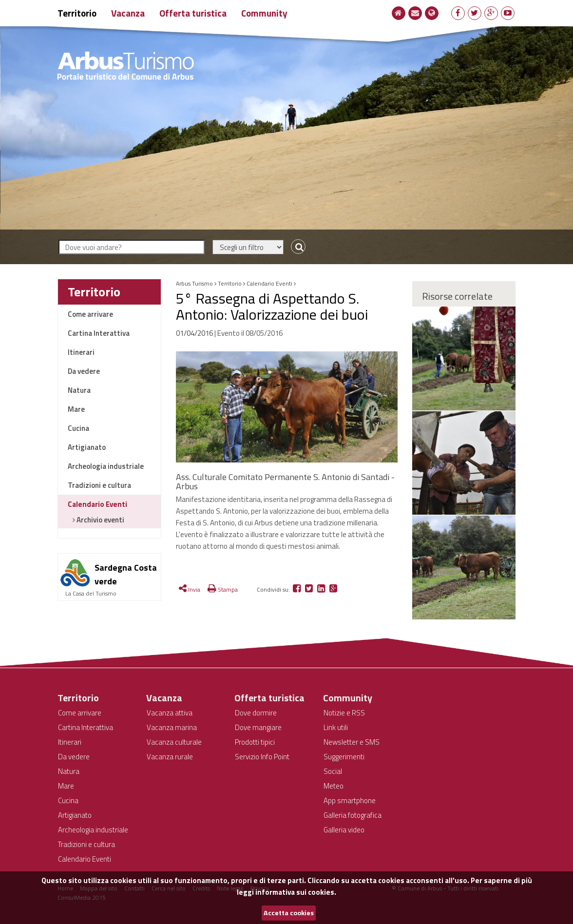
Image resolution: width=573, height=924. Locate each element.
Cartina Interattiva (99, 333)
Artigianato (87, 447)
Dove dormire (256, 713)
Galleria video (344, 830)
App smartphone (350, 800)
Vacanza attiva (170, 713)
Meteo (334, 786)
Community (264, 13)
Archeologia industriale (106, 466)
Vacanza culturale (174, 742)
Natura (79, 390)
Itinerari (81, 352)
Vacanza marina (172, 727)
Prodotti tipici (255, 742)
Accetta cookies (289, 913)
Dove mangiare (258, 727)
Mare (76, 409)
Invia (190, 589)
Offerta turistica (193, 13)
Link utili (336, 727)
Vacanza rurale (170, 757)
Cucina (78, 428)
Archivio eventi (100, 520)
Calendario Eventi (97, 504)
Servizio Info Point (262, 757)
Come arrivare (90, 314)
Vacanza (128, 13)
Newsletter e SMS (352, 742)
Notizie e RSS (344, 713)
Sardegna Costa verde (126, 575)
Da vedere (84, 371)
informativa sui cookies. (296, 892)
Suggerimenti (344, 757)
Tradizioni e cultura (99, 485)
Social (333, 771)
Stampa (223, 589)
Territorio (77, 13)
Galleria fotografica (353, 815)
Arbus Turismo (194, 283)
